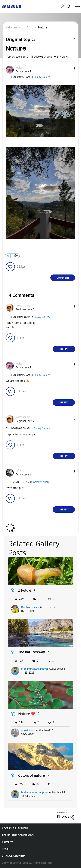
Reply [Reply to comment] (64, 349)
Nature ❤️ (27, 714)
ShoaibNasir (28, 731)
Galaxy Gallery (42, 77)
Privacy (7, 842)
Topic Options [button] (68, 37)
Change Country (14, 856)
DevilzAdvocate (30, 607)
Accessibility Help (15, 828)
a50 (16, 256)
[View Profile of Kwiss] (19, 68)
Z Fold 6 (25, 590)
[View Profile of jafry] (18, 471)
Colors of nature (32, 775)
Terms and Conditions (18, 835)
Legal (6, 849)
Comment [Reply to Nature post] (63, 278)
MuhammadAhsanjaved (35, 669)
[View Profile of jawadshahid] (23, 306)
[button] (69, 69)
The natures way (32, 652)
